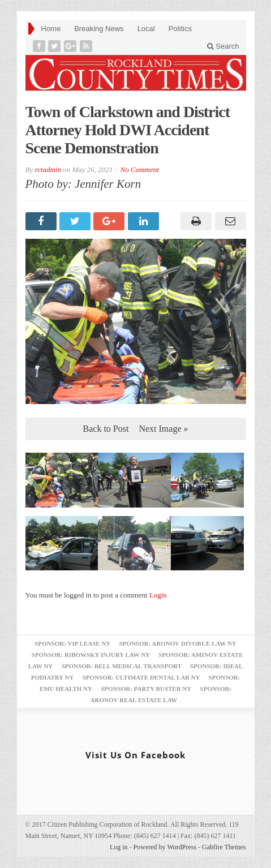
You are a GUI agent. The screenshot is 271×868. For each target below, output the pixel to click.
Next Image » (163, 429)
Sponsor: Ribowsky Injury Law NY (91, 655)
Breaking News (99, 29)
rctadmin (48, 169)
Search (223, 46)
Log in (119, 847)
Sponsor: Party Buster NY (146, 689)
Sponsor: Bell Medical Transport (121, 666)
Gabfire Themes (224, 847)
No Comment (140, 169)
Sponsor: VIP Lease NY (72, 643)
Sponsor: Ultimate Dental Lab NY (141, 677)
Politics (180, 29)
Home (51, 29)
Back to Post (106, 429)
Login (158, 595)
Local (146, 29)
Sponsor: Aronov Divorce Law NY (178, 643)
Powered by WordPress (165, 847)
